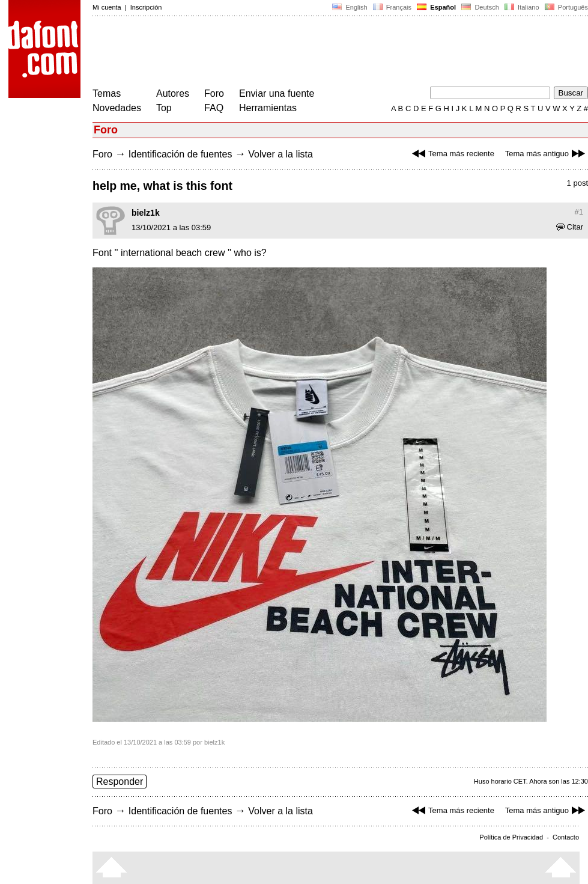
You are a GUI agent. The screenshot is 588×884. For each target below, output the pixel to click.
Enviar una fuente (277, 93)
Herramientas (268, 108)
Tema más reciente (452, 154)
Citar (570, 227)
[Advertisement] (311, 53)
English (350, 7)
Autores (173, 93)
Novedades (117, 108)
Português (565, 7)
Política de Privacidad (511, 837)
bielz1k (146, 213)
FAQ (214, 108)
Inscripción (146, 7)
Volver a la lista (280, 154)
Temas (107, 93)
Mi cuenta (107, 7)
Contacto (566, 837)
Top (164, 108)
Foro (214, 93)
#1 (579, 212)
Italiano (522, 7)
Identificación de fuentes (180, 154)
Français (392, 7)
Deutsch (480, 7)
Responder (120, 782)
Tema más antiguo (547, 154)
